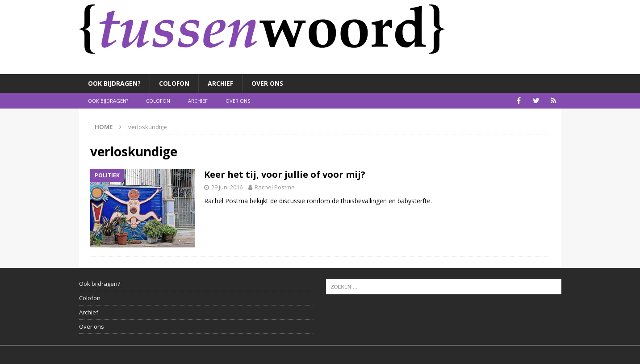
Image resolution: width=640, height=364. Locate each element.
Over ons (267, 83)
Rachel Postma (275, 187)
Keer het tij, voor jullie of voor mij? (285, 174)
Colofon (174, 83)
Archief (220, 83)
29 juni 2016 (227, 187)
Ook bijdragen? (114, 83)
